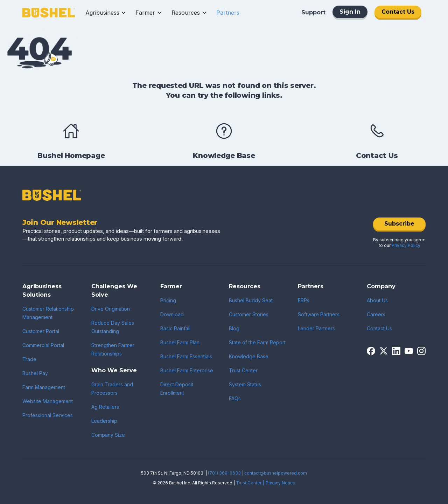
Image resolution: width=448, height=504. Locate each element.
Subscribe (399, 224)
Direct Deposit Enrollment (177, 389)
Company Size (108, 435)
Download (172, 314)
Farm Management (44, 387)
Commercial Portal (43, 345)
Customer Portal (41, 331)
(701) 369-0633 (224, 473)
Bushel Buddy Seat (251, 300)
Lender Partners (316, 328)
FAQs (235, 398)
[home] (49, 13)
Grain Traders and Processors (112, 389)
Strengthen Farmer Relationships (113, 349)
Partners (228, 13)
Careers (376, 314)
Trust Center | (250, 483)
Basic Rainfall (175, 328)
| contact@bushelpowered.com (274, 473)
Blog (234, 328)
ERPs (304, 300)
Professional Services (48, 415)
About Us (377, 300)
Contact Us (398, 12)
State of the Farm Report (257, 342)
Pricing (168, 300)
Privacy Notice (281, 483)
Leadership (104, 421)
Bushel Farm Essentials (186, 356)
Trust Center (243, 370)
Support (313, 12)
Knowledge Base (249, 356)
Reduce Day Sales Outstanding (113, 327)
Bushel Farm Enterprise (187, 370)
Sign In (350, 12)
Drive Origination (111, 309)
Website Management (48, 401)
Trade (29, 359)
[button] (106, 13)
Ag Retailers (105, 407)
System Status (245, 384)
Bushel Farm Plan (180, 342)
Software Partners (319, 314)
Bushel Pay (35, 373)
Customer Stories (249, 314)
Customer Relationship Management (48, 313)
